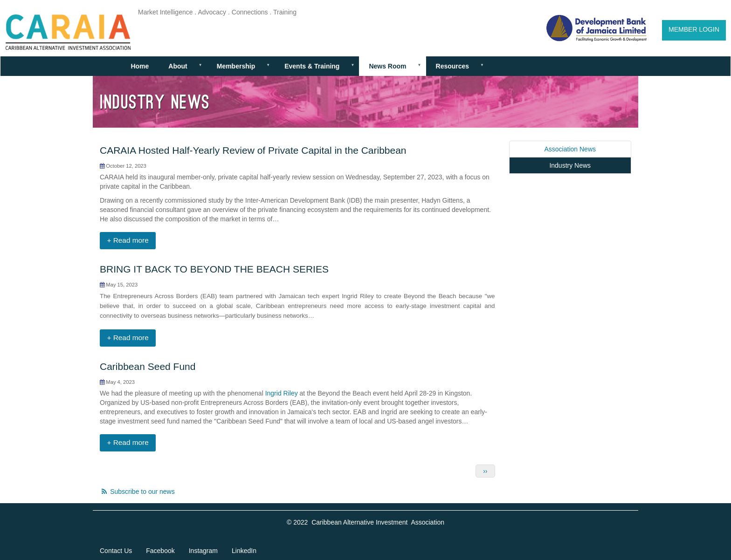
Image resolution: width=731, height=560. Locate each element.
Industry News (570, 165)
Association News (570, 149)
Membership (239, 69)
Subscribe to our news (142, 492)
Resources (455, 69)
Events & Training (315, 69)
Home (140, 66)
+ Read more (128, 240)
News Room (391, 69)
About (181, 69)
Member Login (694, 29)
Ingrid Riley (282, 393)
